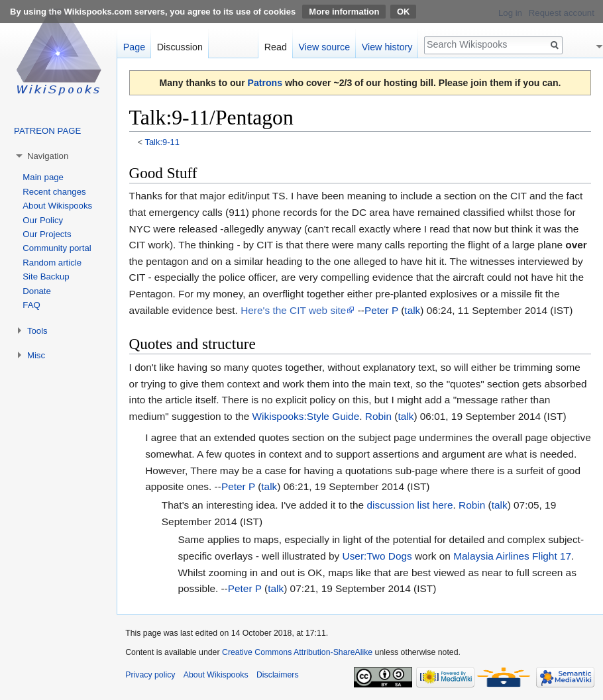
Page (134, 47)
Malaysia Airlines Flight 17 (512, 556)
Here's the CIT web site (293, 310)
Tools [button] (37, 331)
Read (276, 47)
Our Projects (47, 234)
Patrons (265, 83)
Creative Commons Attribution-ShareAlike (297, 652)
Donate (37, 291)
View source (325, 47)
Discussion (180, 47)
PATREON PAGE (47, 131)
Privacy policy (150, 675)
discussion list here (410, 505)
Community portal (57, 248)
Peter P (381, 310)
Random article (52, 263)
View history (387, 47)
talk (412, 310)
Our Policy (43, 220)
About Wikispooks (57, 206)
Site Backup (46, 276)
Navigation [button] (48, 156)
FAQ (31, 305)
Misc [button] (36, 355)
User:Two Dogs (377, 556)
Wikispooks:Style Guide (306, 416)
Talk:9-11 (162, 142)
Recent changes (54, 192)
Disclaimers (278, 675)
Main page (43, 177)
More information (344, 12)
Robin (378, 416)
